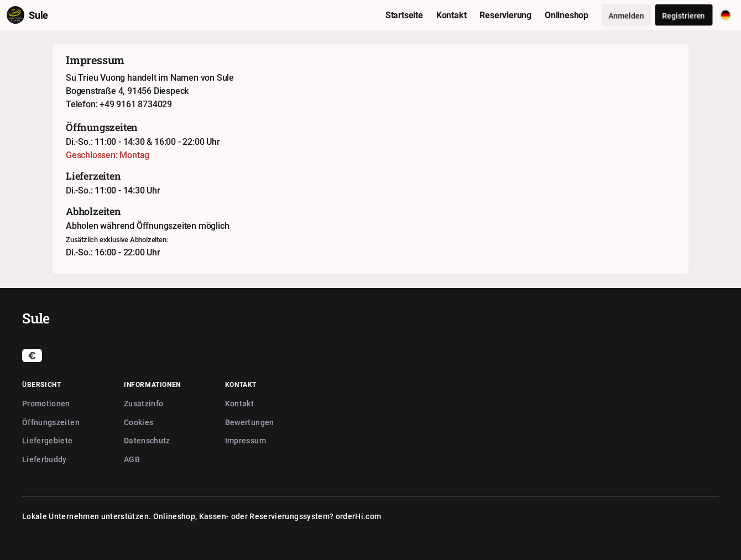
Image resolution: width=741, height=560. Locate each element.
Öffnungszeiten (51, 422)
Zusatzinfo (144, 403)
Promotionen (46, 403)
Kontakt (239, 403)
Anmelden (626, 15)
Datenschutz (147, 440)
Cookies (139, 422)
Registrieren (684, 15)
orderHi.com (359, 516)
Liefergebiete (48, 440)
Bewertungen (250, 422)
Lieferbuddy (45, 459)
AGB (132, 459)
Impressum (246, 440)
